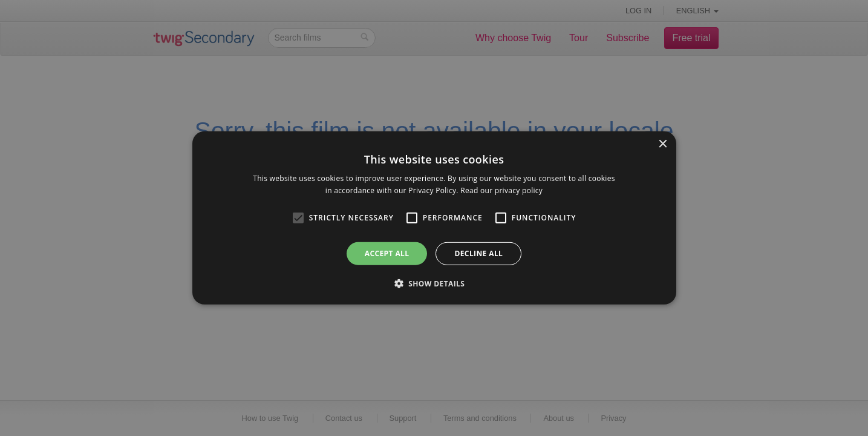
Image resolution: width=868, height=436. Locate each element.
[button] (434, 283)
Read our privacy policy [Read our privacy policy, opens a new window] (501, 190)
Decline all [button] (478, 253)
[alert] (434, 218)
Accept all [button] (387, 253)
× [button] (663, 144)
